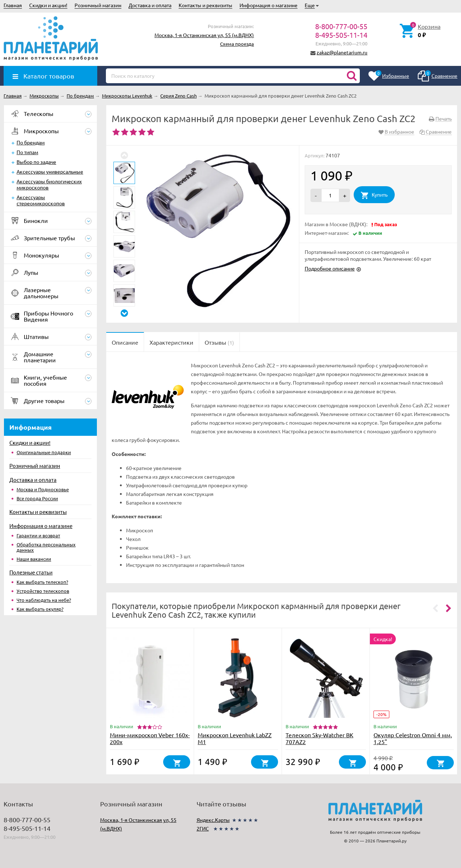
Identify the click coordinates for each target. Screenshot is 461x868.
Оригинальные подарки (44, 452)
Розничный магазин (98, 5)
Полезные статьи (31, 572)
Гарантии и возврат (38, 535)
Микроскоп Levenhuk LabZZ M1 (235, 738)
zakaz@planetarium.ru (342, 52)
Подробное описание (330, 268)
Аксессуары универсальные (50, 171)
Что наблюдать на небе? (44, 600)
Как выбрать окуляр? (40, 609)
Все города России (37, 498)
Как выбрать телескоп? (42, 582)
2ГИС (203, 828)
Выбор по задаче (36, 162)
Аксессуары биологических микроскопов (49, 184)
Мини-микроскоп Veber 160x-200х (150, 738)
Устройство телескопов (43, 591)
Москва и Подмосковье (43, 489)
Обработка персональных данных (46, 547)
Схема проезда (237, 44)
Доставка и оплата (150, 5)
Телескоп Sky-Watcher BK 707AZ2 (319, 738)
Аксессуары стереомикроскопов (41, 200)
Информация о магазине (268, 5)
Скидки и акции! (48, 5)
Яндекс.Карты (213, 820)
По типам (27, 152)
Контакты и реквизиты (205, 5)
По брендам (31, 142)
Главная (13, 5)
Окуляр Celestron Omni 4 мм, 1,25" (413, 738)
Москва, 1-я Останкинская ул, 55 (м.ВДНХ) (204, 35)
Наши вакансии (34, 559)
